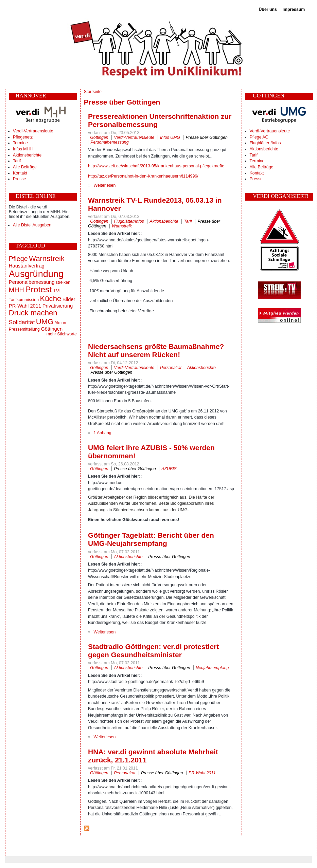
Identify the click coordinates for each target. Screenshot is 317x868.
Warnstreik (47, 258)
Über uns (268, 10)
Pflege (18, 259)
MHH (16, 290)
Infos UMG (170, 137)
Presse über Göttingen (207, 137)
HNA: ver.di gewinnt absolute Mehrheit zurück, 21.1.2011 (153, 756)
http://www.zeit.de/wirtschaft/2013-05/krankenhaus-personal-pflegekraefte (156, 166)
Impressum (294, 10)
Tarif (17, 161)
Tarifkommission (24, 300)
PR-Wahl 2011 (25, 306)
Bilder (69, 299)
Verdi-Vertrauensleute (33, 131)
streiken (63, 282)
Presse (19, 179)
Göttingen (52, 329)
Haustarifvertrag (27, 266)
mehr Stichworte (62, 334)
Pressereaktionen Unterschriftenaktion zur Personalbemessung (160, 120)
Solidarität (22, 322)
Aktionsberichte (27, 155)
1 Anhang (103, 433)
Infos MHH (23, 149)
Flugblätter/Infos (129, 221)
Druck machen (33, 313)
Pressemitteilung (24, 329)
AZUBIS (169, 469)
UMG (45, 322)
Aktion (60, 323)
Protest (38, 289)
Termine (20, 143)
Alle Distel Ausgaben (32, 225)
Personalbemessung (32, 282)
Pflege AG (259, 137)
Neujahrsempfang (212, 668)
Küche (50, 299)
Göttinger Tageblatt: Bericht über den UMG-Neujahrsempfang (151, 539)
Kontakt (20, 173)
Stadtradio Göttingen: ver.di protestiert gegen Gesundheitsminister (153, 651)
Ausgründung (36, 274)
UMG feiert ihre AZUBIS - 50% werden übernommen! (151, 452)
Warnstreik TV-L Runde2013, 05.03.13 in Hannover (155, 204)
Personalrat (171, 368)
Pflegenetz (23, 137)
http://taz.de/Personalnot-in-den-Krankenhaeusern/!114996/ (143, 176)
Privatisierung (58, 306)
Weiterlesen (105, 185)
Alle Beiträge (25, 167)
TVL (58, 291)
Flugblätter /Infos (265, 143)
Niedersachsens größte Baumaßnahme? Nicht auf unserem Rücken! (156, 350)
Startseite (93, 92)
